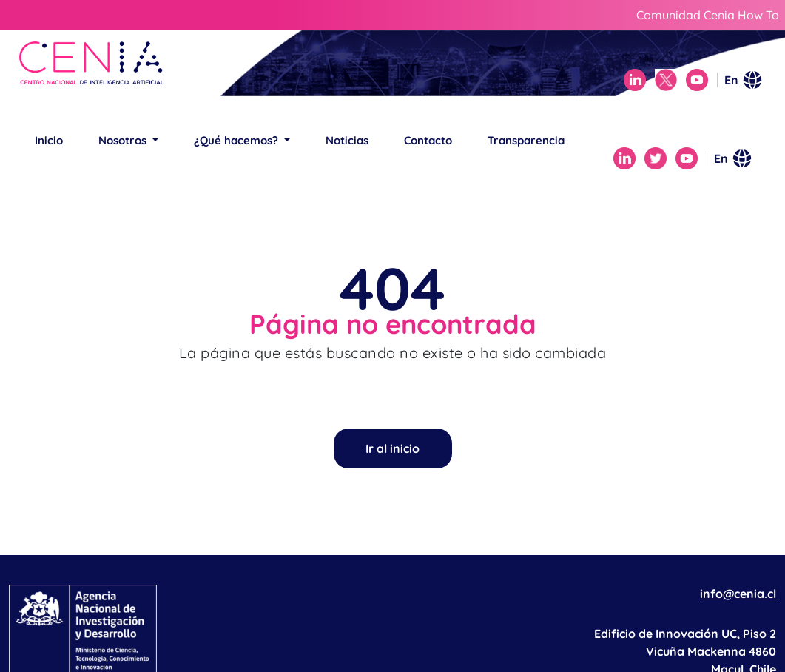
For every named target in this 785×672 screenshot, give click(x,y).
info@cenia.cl (738, 594)
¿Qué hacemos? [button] (237, 140)
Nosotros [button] (124, 140)
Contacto (428, 140)
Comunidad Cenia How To (708, 15)
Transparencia (526, 140)
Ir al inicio (392, 448)
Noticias (347, 140)
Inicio (49, 140)
